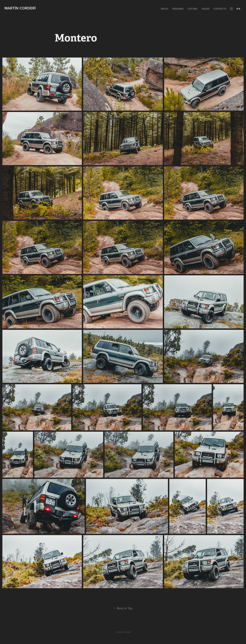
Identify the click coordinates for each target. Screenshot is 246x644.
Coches (192, 9)
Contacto (220, 9)
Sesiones (178, 9)
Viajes (205, 9)
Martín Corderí (20, 8)
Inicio (165, 9)
